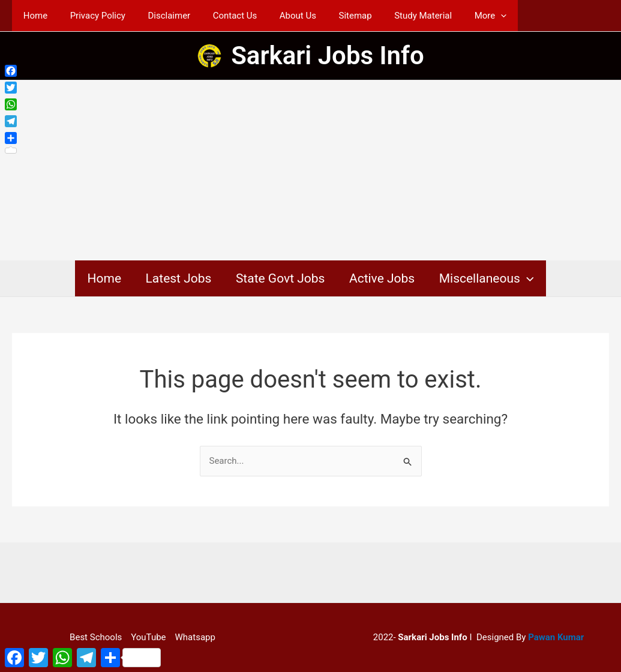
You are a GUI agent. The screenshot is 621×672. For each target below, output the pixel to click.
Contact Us (219, 16)
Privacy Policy (91, 16)
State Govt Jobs (280, 278)
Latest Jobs (178, 278)
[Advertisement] (310, 170)
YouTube (148, 637)
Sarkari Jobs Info (328, 55)
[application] (467, 16)
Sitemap (330, 16)
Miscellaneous (488, 278)
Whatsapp (195, 637)
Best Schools (96, 637)
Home (33, 16)
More (457, 16)
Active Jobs (382, 278)
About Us (277, 16)
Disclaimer (158, 16)
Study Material (394, 16)
